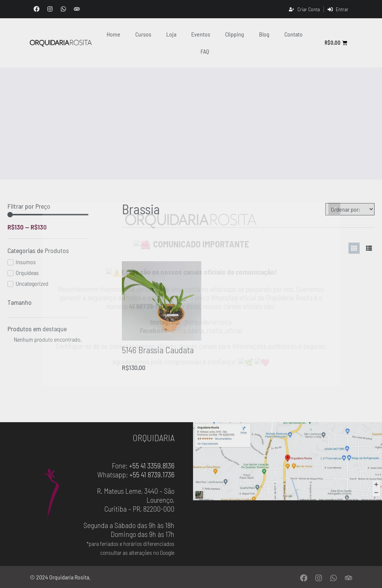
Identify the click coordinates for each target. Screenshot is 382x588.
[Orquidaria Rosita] (61, 43)
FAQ (205, 51)
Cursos (143, 34)
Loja (171, 34)
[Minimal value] (48, 215)
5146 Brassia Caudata (158, 350)
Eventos (201, 34)
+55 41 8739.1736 (152, 474)
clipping (235, 34)
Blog (264, 34)
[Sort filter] (350, 209)
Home (113, 34)
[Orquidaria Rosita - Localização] (288, 461)
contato (293, 34)
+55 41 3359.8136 (152, 465)
